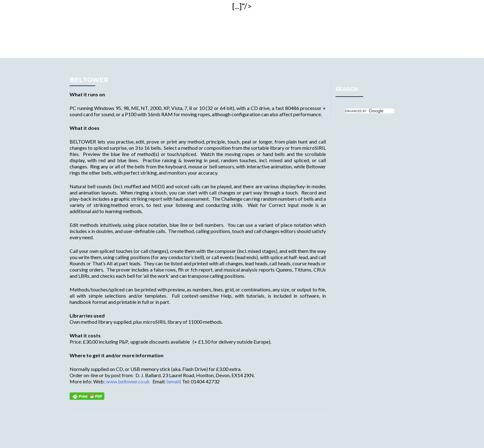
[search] (370, 111)
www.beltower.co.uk (128, 381)
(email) (174, 381)
